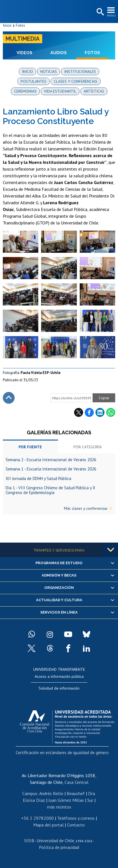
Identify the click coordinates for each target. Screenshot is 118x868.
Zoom (8, 233)
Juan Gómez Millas (66, 800)
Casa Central (76, 782)
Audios (59, 53)
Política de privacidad (59, 847)
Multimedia (23, 39)
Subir (9, 398)
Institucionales (80, 72)
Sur (90, 800)
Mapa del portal (48, 825)
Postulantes (34, 81)
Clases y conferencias (76, 81)
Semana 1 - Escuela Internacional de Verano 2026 (51, 469)
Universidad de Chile (55, 841)
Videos (25, 53)
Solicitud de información (59, 688)
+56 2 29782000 (37, 818)
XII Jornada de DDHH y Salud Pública (38, 478)
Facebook (89, 412)
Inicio (7, 25)
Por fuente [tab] (30, 447)
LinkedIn (100, 412)
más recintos (59, 807)
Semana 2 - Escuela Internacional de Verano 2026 (51, 460)
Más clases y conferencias (86, 508)
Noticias (49, 72)
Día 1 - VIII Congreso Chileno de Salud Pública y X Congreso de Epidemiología (50, 490)
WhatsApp (111, 412)
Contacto (76, 825)
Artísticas (94, 91)
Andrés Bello (51, 793)
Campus (30, 793)
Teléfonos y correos (76, 818)
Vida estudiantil (60, 91)
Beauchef (76, 793)
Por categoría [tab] (88, 447)
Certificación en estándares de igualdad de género (62, 752)
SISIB (29, 841)
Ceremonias (25, 91)
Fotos (20, 25)
